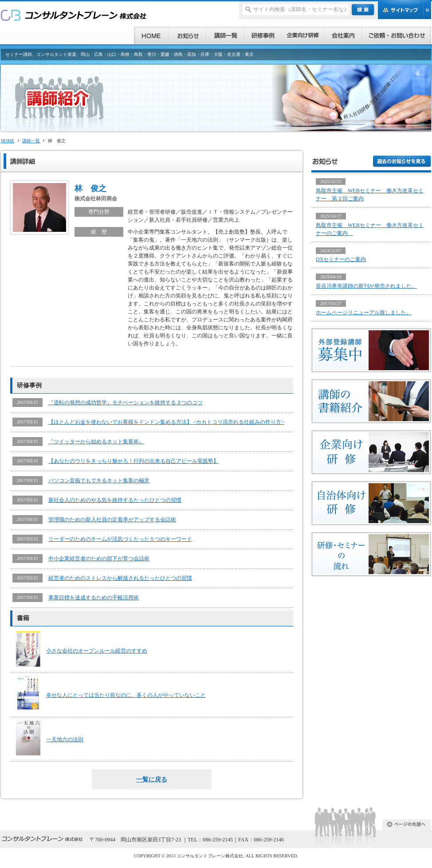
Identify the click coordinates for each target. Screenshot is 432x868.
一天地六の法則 (65, 739)
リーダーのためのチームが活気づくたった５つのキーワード (120, 539)
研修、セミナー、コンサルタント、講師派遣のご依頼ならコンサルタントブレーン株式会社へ (74, 15)
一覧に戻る (152, 779)
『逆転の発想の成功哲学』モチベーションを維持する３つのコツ (126, 403)
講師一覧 (31, 141)
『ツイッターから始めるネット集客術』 (96, 442)
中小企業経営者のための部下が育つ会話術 (99, 559)
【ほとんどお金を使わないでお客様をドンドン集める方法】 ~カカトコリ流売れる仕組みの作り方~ (166, 422)
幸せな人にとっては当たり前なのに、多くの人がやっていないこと (126, 695)
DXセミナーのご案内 (341, 259)
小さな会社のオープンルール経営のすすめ (97, 651)
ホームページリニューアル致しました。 (364, 313)
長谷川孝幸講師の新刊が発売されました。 (366, 286)
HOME (8, 141)
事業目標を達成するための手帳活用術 (94, 598)
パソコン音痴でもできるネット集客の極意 (99, 481)
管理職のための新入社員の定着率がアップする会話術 (112, 520)
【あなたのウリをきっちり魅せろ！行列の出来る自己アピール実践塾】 (134, 461)
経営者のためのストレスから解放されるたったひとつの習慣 (120, 578)
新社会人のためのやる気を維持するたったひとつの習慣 (115, 500)
